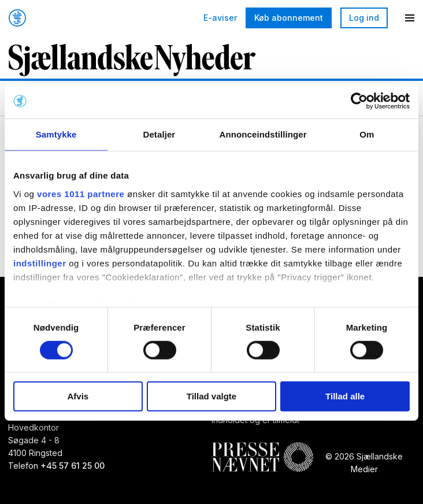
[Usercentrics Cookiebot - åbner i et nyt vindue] (359, 101)
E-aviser (220, 18)
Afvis (78, 396)
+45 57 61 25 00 (73, 466)
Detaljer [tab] (159, 134)
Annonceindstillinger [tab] (263, 134)
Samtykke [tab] (56, 134)
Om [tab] (367, 134)
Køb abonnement (289, 18)
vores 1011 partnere (81, 193)
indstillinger (40, 263)
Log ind (364, 18)
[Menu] (410, 18)
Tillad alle (345, 396)
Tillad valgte (211, 396)
